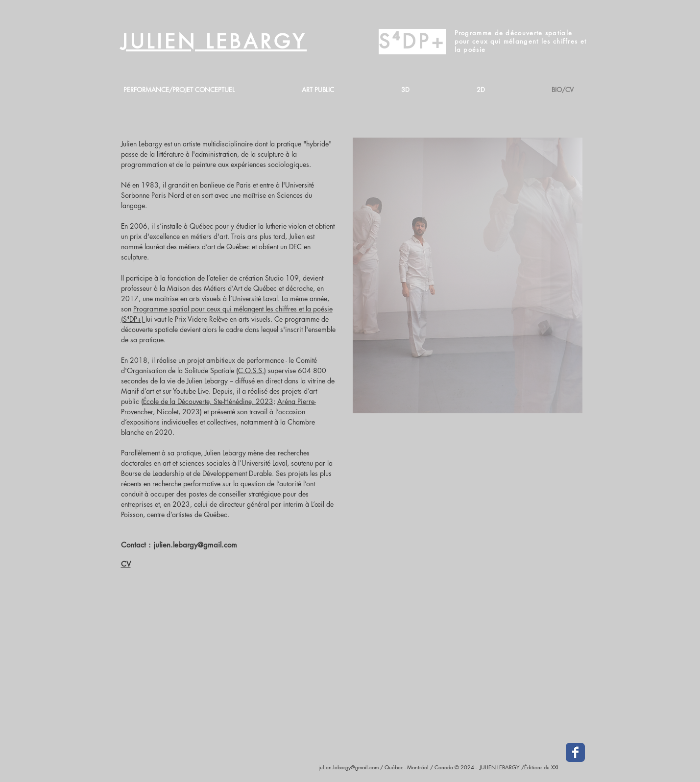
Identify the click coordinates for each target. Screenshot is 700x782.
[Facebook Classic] (575, 752)
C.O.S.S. (251, 370)
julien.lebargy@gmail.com (195, 545)
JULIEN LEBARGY (214, 42)
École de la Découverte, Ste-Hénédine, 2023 (208, 401)
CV (126, 564)
